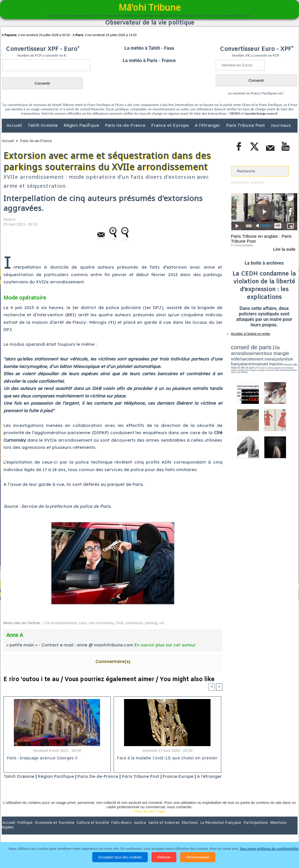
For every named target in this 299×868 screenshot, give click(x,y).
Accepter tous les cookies (120, 857)
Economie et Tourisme (55, 830)
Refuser (164, 857)
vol (162, 623)
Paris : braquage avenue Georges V (41, 758)
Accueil (15, 126)
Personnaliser (198, 857)
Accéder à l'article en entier (250, 334)
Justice (138, 830)
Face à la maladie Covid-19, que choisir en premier (166, 758)
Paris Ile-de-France (126, 126)
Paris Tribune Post (246, 126)
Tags (161, 818)
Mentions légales (281, 830)
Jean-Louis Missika (267, 367)
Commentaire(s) (113, 661)
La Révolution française (218, 830)
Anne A (10, 219)
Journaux (281, 126)
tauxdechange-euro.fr (261, 113)
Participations (253, 830)
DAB (120, 623)
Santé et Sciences (162, 830)
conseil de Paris (237, 367)
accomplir (292, 365)
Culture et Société (92, 830)
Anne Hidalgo (260, 365)
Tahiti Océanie (43, 126)
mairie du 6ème (241, 365)
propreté (251, 365)
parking (151, 623)
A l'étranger (208, 126)
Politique (25, 830)
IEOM (235, 113)
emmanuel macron (246, 361)
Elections (188, 830)
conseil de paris (249, 347)
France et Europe (171, 126)
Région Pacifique (82, 126)
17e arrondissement (60, 623)
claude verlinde (271, 365)
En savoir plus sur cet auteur (165, 645)
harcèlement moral (246, 357)
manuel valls (268, 362)
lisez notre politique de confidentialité (269, 849)
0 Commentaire (242, 245)
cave (83, 623)
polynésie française (278, 357)
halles (257, 367)
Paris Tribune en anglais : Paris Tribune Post (261, 239)
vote (287, 352)
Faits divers (120, 830)
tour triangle (272, 352)
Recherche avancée (248, 182)
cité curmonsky (101, 623)
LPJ (233, 365)
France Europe (190, 776)
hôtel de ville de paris (285, 362)
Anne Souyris (283, 365)
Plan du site (144, 818)
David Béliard (249, 367)
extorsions (134, 623)
